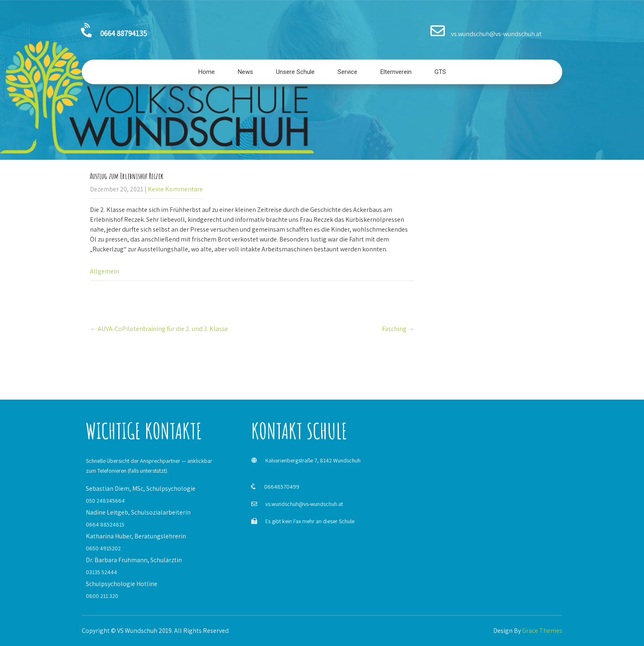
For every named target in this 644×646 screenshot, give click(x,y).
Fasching (398, 329)
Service (347, 72)
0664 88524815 (105, 524)
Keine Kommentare (175, 189)
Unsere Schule (295, 72)
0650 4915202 (103, 548)
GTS (440, 72)
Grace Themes (542, 631)
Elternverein (396, 72)
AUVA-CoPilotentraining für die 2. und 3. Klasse (159, 329)
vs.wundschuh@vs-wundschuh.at (304, 504)
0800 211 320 (102, 596)
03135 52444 (101, 572)
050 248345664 (105, 501)
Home (207, 72)
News (245, 72)
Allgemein (105, 271)
